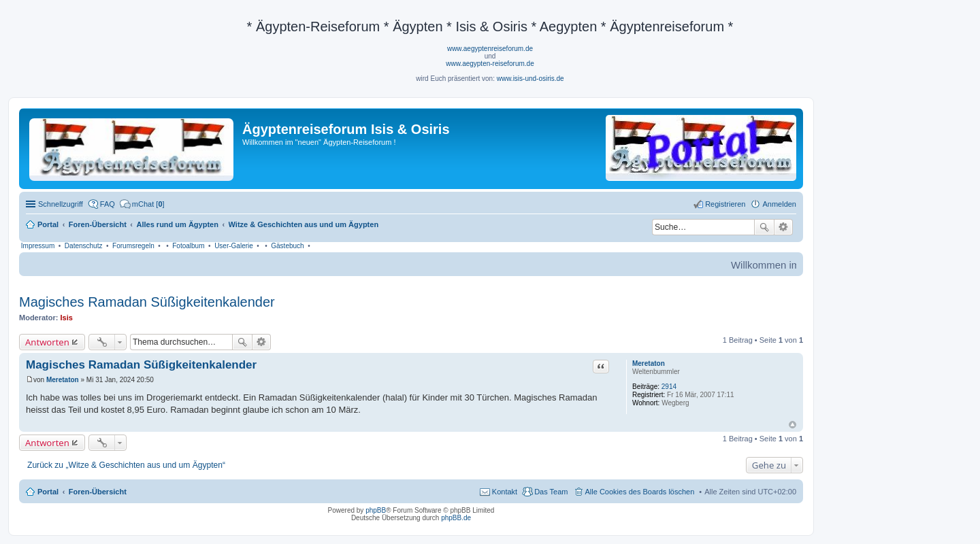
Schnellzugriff (61, 204)
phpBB (376, 510)
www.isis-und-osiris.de (530, 79)
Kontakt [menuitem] (505, 492)
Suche (764, 227)
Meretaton (649, 363)
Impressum (38, 246)
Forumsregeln (133, 246)
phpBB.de (456, 518)
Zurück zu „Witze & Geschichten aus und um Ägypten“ (126, 465)
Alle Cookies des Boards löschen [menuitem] (640, 492)
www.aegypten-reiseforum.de (490, 64)
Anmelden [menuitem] (779, 204)
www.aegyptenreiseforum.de (490, 49)
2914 (669, 387)
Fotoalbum (188, 246)
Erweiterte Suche (784, 227)
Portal (48, 224)
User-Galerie (234, 246)
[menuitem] (142, 204)
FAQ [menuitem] (108, 204)
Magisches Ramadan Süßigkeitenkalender (147, 302)
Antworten (47, 342)
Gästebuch (287, 246)
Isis (67, 318)
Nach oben (793, 425)
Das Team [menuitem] (551, 492)
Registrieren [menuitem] (725, 204)
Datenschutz (84, 246)
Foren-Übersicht (98, 492)
